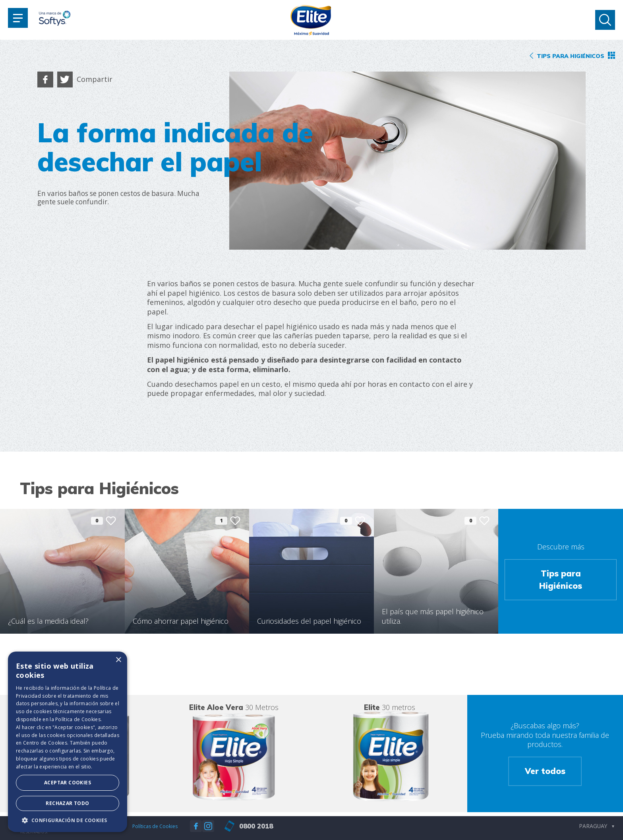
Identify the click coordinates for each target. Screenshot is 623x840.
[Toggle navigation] (18, 18)
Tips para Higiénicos (561, 580)
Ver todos (545, 771)
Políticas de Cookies (155, 826)
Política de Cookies (78, 719)
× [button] (118, 660)
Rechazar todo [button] (67, 803)
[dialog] (68, 742)
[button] (68, 820)
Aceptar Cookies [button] (68, 783)
